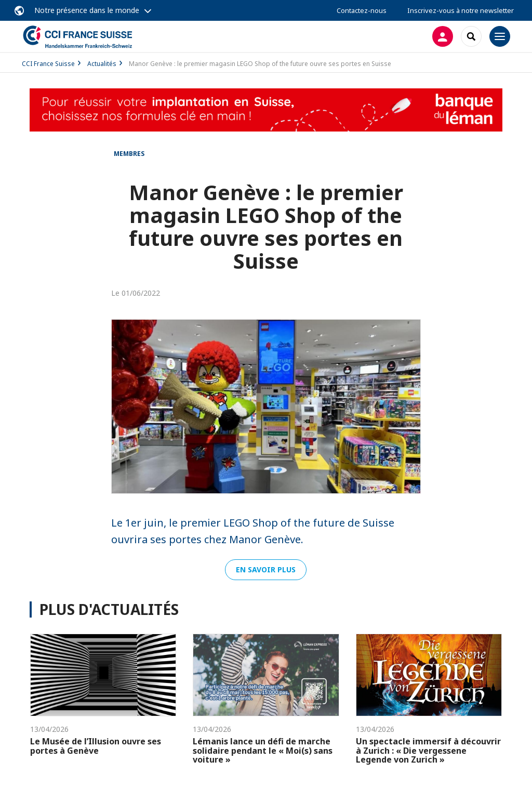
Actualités (102, 64)
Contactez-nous (362, 10)
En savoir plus (266, 569)
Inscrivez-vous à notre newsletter (461, 10)
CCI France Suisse (48, 64)
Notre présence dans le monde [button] (87, 10)
